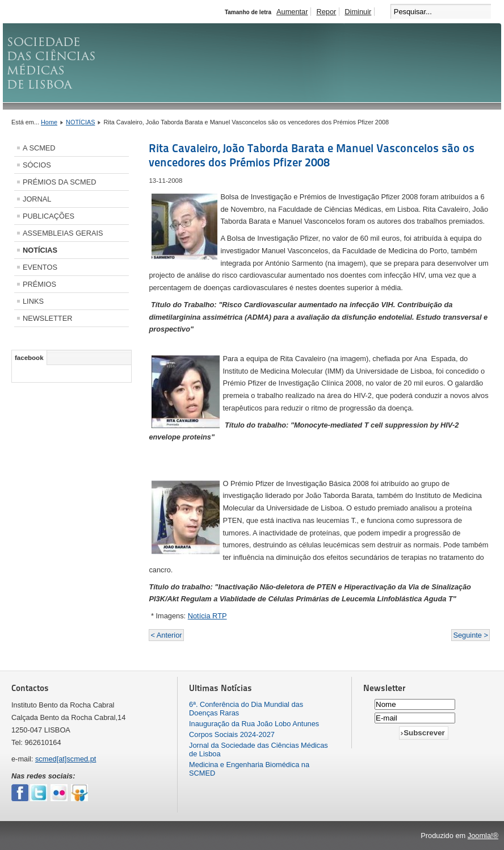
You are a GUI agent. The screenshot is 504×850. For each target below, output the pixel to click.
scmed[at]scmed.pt (66, 759)
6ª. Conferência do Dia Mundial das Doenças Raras (246, 709)
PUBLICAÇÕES (49, 216)
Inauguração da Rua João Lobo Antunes (254, 724)
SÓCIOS (37, 165)
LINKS (33, 301)
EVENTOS (40, 267)
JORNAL (37, 199)
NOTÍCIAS (80, 122)
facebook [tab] (29, 358)
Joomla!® (483, 836)
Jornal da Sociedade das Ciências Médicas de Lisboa (259, 749)
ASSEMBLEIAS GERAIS (63, 233)
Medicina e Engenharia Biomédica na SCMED (249, 769)
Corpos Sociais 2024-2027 (232, 734)
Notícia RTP (207, 616)
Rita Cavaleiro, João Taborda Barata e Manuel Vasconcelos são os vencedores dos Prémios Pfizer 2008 (312, 155)
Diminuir (358, 12)
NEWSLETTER (47, 318)
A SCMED (39, 148)
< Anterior (166, 635)
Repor (326, 12)
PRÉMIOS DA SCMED (59, 182)
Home (49, 122)
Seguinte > (471, 635)
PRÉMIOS (39, 284)
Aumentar (292, 12)
